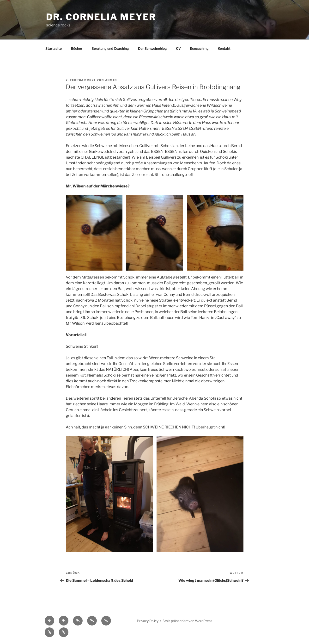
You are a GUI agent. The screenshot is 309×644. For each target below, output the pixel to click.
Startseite (54, 48)
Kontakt (224, 48)
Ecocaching (199, 48)
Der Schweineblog (152, 48)
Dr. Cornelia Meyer (101, 17)
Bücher (77, 48)
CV (178, 48)
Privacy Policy (148, 621)
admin (111, 80)
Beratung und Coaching (110, 48)
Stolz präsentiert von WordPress (187, 621)
